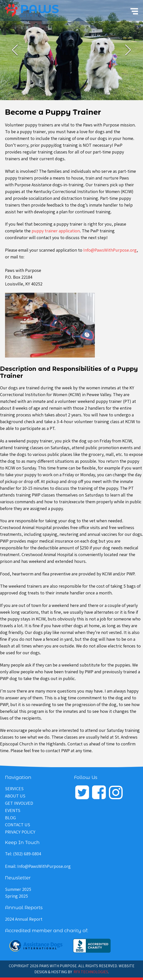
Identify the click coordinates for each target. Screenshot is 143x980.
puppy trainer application (56, 231)
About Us (15, 796)
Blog (10, 818)
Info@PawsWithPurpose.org (110, 250)
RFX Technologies (91, 972)
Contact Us (18, 825)
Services (14, 789)
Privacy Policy (20, 832)
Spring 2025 (16, 896)
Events (13, 810)
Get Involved (19, 803)
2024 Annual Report (24, 919)
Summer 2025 (18, 889)
